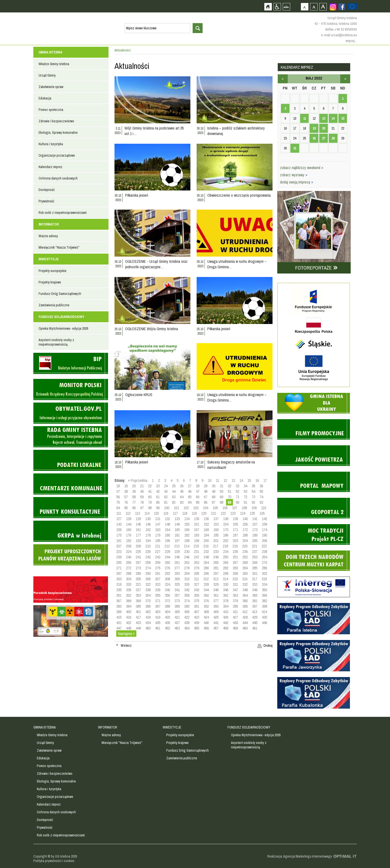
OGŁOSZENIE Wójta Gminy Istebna (152, 329)
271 (119, 568)
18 (118, 486)
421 (177, 617)
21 (142, 486)
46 (190, 491)
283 (235, 568)
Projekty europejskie (53, 271)
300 (245, 573)
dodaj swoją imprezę (297, 182)
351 (119, 595)
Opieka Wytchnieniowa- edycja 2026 (63, 328)
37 (118, 491)
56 (118, 497)
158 (264, 524)
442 (226, 623)
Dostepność (47, 190)
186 (226, 535)
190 (264, 535)
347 (235, 590)
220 (245, 546)
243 (158, 557)
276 (167, 568)
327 (196, 584)
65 (190, 497)
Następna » (126, 634)
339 (158, 590)
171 (235, 530)
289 (138, 573)
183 (196, 535)
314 (225, 579)
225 (138, 551)
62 (166, 497)
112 (128, 513)
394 (226, 606)
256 (129, 562)
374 (187, 601)
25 (174, 486)
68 (214, 497)
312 (206, 579)
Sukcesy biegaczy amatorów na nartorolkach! (231, 465)
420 (167, 617)
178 (148, 535)
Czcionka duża (323, 7)
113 (137, 513)
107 (235, 508)
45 (182, 491)
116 (166, 513)
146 (148, 524)
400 (129, 612)
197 (177, 541)
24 (166, 486)
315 (235, 579)
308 (167, 579)
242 (148, 557)
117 (175, 513)
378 (226, 601)
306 (148, 579)
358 (187, 595)
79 (150, 502)
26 (182, 486)
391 (196, 606)
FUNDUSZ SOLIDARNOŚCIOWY (61, 317)
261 (177, 562)
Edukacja (45, 98)
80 (158, 502)
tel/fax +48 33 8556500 (341, 29)
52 (237, 491)
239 (119, 557)
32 (229, 486)
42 (158, 491)
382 (264, 601)
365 (255, 595)
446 (264, 623)
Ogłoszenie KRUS (139, 395)
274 (148, 568)
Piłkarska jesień (137, 195)
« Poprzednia (138, 480)
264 (206, 562)
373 (177, 601)
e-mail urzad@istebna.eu (339, 35)
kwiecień (283, 79)
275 (158, 568)
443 (235, 623)
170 (226, 530)
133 (177, 519)
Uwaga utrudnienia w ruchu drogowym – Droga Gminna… (237, 264)
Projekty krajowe (50, 282)
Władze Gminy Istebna (54, 64)
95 (126, 508)
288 (129, 573)
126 (262, 513)
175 (119, 535)
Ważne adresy (48, 236)
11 (217, 480)
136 (206, 519)
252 (245, 557)
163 (158, 530)
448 (129, 628)
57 (126, 497)
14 (241, 480)
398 (264, 606)
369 (138, 601)
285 (255, 568)
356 (167, 595)
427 (235, 617)
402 (148, 612)
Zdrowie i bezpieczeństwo (56, 121)
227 (158, 551)
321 (138, 584)
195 (158, 541)
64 (182, 497)
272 (129, 568)
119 (194, 513)
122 (223, 513)
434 (148, 623)
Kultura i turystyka (51, 144)
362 (226, 595)
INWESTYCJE (49, 259)
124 (243, 513)
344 (206, 590)
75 (118, 502)
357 (177, 595)
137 (216, 519)
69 (222, 497)
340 (167, 590)
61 (158, 497)
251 (235, 557)
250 (226, 557)
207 (119, 546)
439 (196, 623)
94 (118, 508)
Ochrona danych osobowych (58, 178)
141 (255, 519)
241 (138, 557)
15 (249, 480)
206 (264, 541)
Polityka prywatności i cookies (54, 861)
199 (196, 541)
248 (206, 557)
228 (167, 551)
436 (167, 623)
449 (138, 628)
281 (216, 568)
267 (235, 562)
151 (196, 524)
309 (177, 579)
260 (167, 562)
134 (187, 519)
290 (148, 573)
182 (187, 535)
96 (134, 508)
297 (216, 573)
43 (166, 491)
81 (166, 502)
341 (177, 590)
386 (148, 606)
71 (237, 497)
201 (216, 541)
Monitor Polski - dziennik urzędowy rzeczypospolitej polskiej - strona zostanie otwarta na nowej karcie (71, 389)
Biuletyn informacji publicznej (71, 363)
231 (196, 551)
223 (119, 551)
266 (226, 562)
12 (225, 480)
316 (245, 579)
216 (206, 546)
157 (255, 524)
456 (206, 628)
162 (148, 530)
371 (158, 601)
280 (206, 568)
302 (264, 573)
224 (129, 551)
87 (214, 502)
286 (264, 568)
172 (245, 530)
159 (119, 530)
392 (206, 606)
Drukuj (268, 645)
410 (226, 612)
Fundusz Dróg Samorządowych (60, 294)
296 (206, 573)
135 (196, 519)
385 (138, 606)
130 (148, 519)
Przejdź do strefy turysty (386, 89)
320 (129, 584)
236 (245, 551)
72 (245, 497)
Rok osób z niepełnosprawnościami (63, 213)
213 (177, 546)
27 (190, 486)
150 (187, 524)
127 (119, 519)
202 (226, 541)
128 (129, 519)
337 (138, 590)
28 (198, 486)
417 (138, 617)
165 (177, 530)
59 (142, 497)
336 (129, 590)
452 (167, 628)
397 (255, 606)
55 (261, 491)
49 (214, 491)
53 (245, 491)
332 (245, 584)
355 (158, 595)
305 (138, 579)
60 (150, 497)
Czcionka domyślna (305, 7)
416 (129, 617)
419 (158, 617)
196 (167, 541)
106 (225, 508)
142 (264, 519)
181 (177, 535)
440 (206, 623)
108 (244, 508)
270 (264, 562)
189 (255, 535)
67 (206, 497)
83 (182, 502)
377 (216, 601)
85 (198, 502)
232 (206, 551)
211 (158, 546)
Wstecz (126, 645)
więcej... (351, 41)
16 (257, 480)
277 (177, 568)
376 (206, 601)
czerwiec (345, 79)
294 (187, 573)
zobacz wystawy (294, 175)
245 (177, 557)
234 (226, 551)
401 (138, 612)
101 (176, 508)
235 (235, 551)
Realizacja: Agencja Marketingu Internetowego (300, 856)
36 (261, 486)
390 (187, 606)
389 (177, 606)
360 (206, 595)
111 (119, 513)
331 (235, 584)
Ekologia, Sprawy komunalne (58, 133)
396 (245, 606)
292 (167, 573)
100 (167, 508)
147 (158, 524)
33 (237, 486)
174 (264, 530)
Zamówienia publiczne (54, 305)
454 (187, 628)
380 (245, 601)
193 (138, 541)
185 (216, 535)
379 (235, 601)
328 (206, 584)
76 (126, 502)
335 (119, 590)
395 (235, 606)
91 (245, 502)
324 (167, 584)
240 (129, 557)
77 (134, 502)
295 (196, 573)
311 (196, 579)
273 (138, 568)
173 (255, 530)
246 (187, 557)
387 (158, 606)
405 (177, 612)
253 (255, 557)
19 (126, 486)
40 (142, 491)
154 (226, 524)
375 (196, 601)
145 (138, 524)
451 (158, 628)
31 (222, 486)
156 (245, 524)
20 (134, 486)
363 (235, 595)
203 (235, 541)
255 (119, 562)
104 (205, 508)
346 (226, 590)
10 (210, 480)
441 (216, 623)
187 (235, 535)
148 (167, 524)
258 (148, 562)
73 (253, 497)
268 (245, 562)
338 (148, 590)
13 (233, 480)
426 (226, 617)
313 (216, 579)
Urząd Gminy (47, 75)
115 (156, 513)
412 (245, 612)
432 (129, 623)
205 (255, 541)
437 (177, 623)
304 (129, 579)
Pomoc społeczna (51, 110)
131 (158, 519)
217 (216, 546)
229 (177, 551)
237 (255, 551)
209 (138, 546)
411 (235, 612)
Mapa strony (286, 7)
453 (177, 628)
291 (158, 573)
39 (134, 491)
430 (264, 617)
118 (185, 513)
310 (187, 579)
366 (264, 595)
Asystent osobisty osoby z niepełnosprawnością (56, 342)
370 (148, 601)
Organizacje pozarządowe (57, 155)
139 (235, 519)
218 (225, 546)
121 (213, 513)
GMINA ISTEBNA (50, 52)
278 (187, 568)
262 (187, 562)
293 (177, 573)
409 (216, 612)
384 (129, 606)
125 (252, 513)
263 (196, 562)
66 (198, 497)
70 (229, 497)
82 (174, 502)
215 (196, 546)
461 (255, 628)
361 (216, 595)
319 (119, 584)
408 (206, 612)
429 (255, 617)
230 (187, 551)
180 (167, 535)
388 (167, 606)
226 (148, 551)
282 (226, 568)
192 (129, 541)
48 (206, 491)
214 (187, 546)
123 (233, 513)
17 (265, 480)
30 (214, 486)
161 (138, 530)
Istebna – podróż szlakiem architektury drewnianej (236, 131)
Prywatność (46, 201)
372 (167, 601)
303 (119, 579)
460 (245, 628)
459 (235, 628)
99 (158, 508)
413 (254, 612)
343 (196, 590)
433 (138, 623)
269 (255, 562)
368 (129, 601)
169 (216, 530)
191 (119, 541)
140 (245, 519)
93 (261, 502)
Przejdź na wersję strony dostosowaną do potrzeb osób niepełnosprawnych (277, 7)
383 (119, 606)
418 (148, 617)
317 (254, 579)
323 (158, 584)
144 (129, 524)
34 (245, 486)
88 (222, 502)
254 (264, 557)
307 (158, 579)
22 (150, 486)
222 (264, 546)
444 (245, 623)
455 (196, 628)
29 (206, 486)
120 (204, 513)
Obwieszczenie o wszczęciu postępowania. (239, 195)
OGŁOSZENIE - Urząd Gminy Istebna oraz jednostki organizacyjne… (156, 264)
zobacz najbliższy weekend (302, 168)
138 (226, 519)
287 (119, 573)
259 (158, 562)
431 (119, 623)
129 (138, 519)
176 (129, 535)
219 (235, 546)
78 (142, 502)
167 (196, 530)
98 (150, 508)
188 (245, 535)
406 (187, 612)
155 (235, 524)
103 (196, 508)
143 (119, 524)
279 (196, 568)
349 (255, 590)
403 (158, 612)
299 (235, 573)
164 (167, 530)
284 (245, 568)
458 (226, 628)
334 (264, 584)
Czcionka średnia (314, 7)
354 (148, 595)
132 (167, 519)
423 (196, 617)
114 (147, 513)
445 (255, 623)
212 (167, 546)
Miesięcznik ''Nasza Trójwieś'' (59, 247)
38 (126, 491)
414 (264, 612)
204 (245, 541)
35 (253, 486)
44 (174, 491)
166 (187, 530)
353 (138, 595)
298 (226, 573)
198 (187, 541)
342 (187, 590)
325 (177, 584)
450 (148, 628)
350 (264, 590)
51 (229, 491)
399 (119, 612)
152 (206, 524)
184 (206, 535)
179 (158, 535)
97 (142, 508)
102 (186, 508)
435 (158, 623)
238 (264, 551)
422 (187, 617)
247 (196, 557)
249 (216, 557)
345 (216, 590)
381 (255, 601)
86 (206, 502)
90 (237, 502)
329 (216, 584)
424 (206, 617)
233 (216, 551)
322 (148, 584)
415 (119, 617)
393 (216, 606)
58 (134, 497)
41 (150, 491)
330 (226, 584)
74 (261, 497)
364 (245, 595)
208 (129, 546)
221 (254, 546)
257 (138, 562)
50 (222, 491)
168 (206, 530)
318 (264, 579)
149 (177, 524)
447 (119, 628)
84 (190, 502)
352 (129, 595)
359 (196, 595)
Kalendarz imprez (51, 167)
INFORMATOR (49, 224)
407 (196, 612)
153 (216, 524)
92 (253, 502)
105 (215, 508)
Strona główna (268, 7)
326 (187, 584)
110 (264, 508)
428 (245, 617)
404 (167, 612)
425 (216, 617)
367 (119, 601)
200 (206, 541)
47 (198, 491)
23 (158, 486)
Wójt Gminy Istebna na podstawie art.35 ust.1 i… (154, 131)
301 (255, 573)
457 (216, 628)
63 (174, 497)
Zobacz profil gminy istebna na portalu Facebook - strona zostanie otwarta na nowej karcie (342, 7)
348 (245, 590)
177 (138, 535)
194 (148, 541)
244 (167, 557)
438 (187, 623)
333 (255, 584)
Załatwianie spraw (51, 87)
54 (253, 491)
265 (216, 562)
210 (148, 546)
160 (129, 530)
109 (254, 508)
